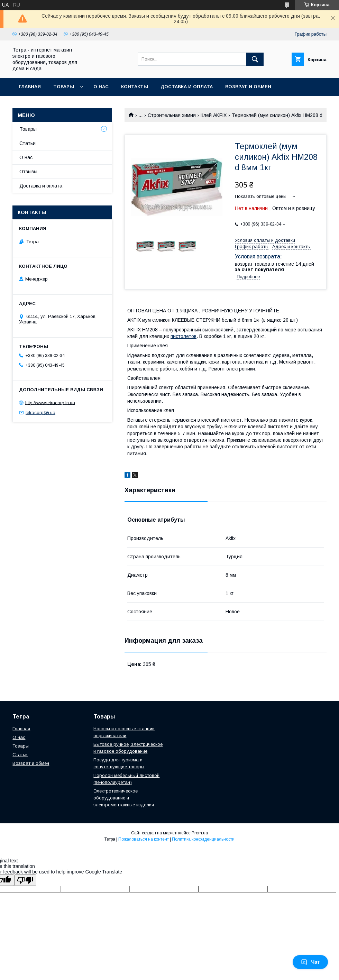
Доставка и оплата (187, 87)
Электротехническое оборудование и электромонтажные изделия (124, 798)
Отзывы (28, 172)
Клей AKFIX (214, 115)
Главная (30, 87)
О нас (101, 87)
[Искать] (255, 59)
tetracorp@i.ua (40, 413)
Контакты (135, 87)
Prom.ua (200, 833)
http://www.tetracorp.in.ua (50, 402)
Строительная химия (172, 115)
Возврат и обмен (248, 87)
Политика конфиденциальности (203, 839)
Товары (64, 87)
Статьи (28, 143)
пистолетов (184, 336)
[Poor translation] (25, 880)
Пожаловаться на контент (144, 839)
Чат (310, 962)
